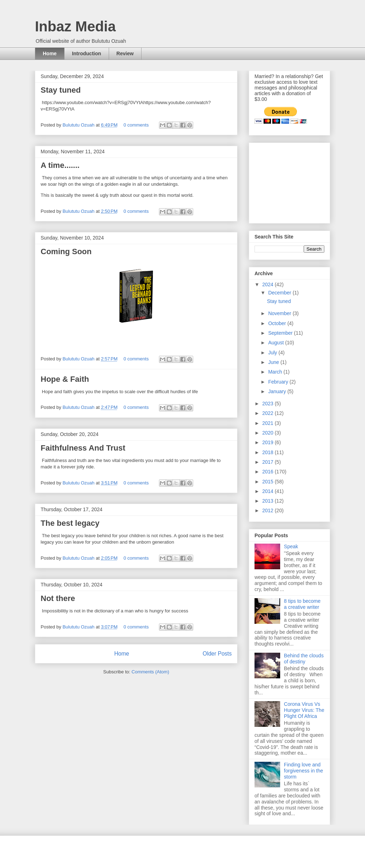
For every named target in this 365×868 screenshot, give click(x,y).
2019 (269, 442)
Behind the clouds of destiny (304, 659)
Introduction (87, 53)
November (280, 313)
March (276, 372)
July (273, 353)
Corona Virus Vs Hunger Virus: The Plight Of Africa (304, 710)
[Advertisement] (290, 181)
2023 (269, 404)
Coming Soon (66, 251)
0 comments (136, 125)
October (278, 323)
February (279, 382)
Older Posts (217, 654)
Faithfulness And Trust (83, 448)
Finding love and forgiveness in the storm (304, 771)
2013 (269, 501)
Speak (291, 546)
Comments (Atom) (150, 672)
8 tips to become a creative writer (302, 604)
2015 (269, 482)
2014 (269, 491)
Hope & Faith (65, 379)
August (276, 343)
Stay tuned (61, 90)
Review (125, 53)
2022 (269, 413)
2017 (269, 462)
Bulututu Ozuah (79, 125)
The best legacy (70, 523)
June (274, 362)
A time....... (60, 165)
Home (50, 53)
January (278, 391)
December (280, 293)
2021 (269, 423)
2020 (269, 433)
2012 (269, 510)
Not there (58, 598)
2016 (269, 472)
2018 (269, 452)
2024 (269, 284)
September (281, 333)
